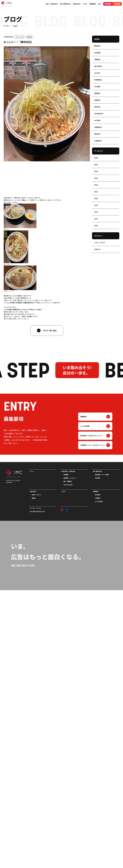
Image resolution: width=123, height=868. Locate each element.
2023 (96, 178)
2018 (96, 212)
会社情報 (66, 475)
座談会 (34, 498)
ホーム (32, 471)
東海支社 (97, 93)
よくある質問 (85, 426)
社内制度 (98, 478)
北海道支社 (98, 141)
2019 (96, 205)
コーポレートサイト (36, 508)
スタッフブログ (20, 37)
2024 (96, 171)
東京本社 (97, 107)
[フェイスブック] (67, 509)
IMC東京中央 (99, 114)
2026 (96, 158)
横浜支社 (30, 37)
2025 (96, 165)
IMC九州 (97, 73)
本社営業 (97, 53)
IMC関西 (97, 87)
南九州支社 (98, 66)
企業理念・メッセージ (70, 478)
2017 (96, 219)
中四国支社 (98, 80)
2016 (96, 225)
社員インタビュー (37, 495)
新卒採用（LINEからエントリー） (92, 436)
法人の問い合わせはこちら (37, 511)
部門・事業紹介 (68, 481)
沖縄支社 (97, 59)
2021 (96, 192)
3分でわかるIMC (68, 485)
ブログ (85, 4)
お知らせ (97, 249)
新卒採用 (108, 4)
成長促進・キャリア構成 (102, 475)
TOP (7, 26)
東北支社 (97, 134)
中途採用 (117, 4)
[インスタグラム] (62, 509)
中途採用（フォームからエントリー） (93, 445)
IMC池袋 (97, 120)
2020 (96, 198)
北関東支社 (98, 127)
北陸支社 (97, 100)
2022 (96, 185)
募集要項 (83, 417)
